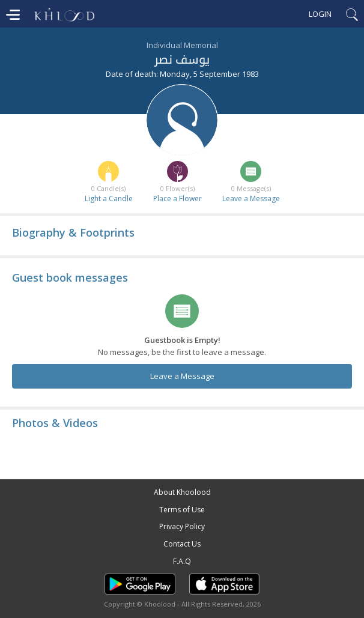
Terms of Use (182, 510)
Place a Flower (177, 198)
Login (320, 14)
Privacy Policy (182, 526)
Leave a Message (251, 198)
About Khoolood (182, 492)
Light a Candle (109, 198)
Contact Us (182, 544)
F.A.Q (182, 561)
